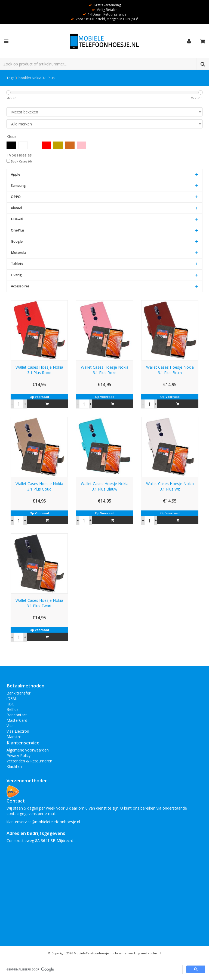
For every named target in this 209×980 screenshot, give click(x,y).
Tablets (17, 264)
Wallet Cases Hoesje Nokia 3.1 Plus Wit (170, 486)
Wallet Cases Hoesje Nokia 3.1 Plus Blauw (105, 486)
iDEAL (12, 698)
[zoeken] (93, 970)
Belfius (13, 709)
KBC (10, 704)
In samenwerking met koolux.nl (138, 953)
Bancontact (17, 715)
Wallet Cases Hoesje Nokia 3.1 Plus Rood (39, 370)
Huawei (17, 219)
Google (17, 241)
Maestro (14, 737)
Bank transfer (19, 693)
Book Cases (21, 161)
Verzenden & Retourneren (29, 761)
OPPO (16, 197)
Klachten (14, 766)
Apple (16, 174)
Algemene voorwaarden (28, 750)
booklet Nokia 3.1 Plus (37, 78)
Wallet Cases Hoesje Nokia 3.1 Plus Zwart (39, 603)
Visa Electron (18, 731)
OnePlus (18, 230)
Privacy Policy (19, 755)
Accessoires (20, 286)
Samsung (18, 186)
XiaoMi (16, 208)
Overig (16, 275)
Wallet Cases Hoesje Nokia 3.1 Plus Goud (39, 486)
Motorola (19, 253)
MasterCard (17, 720)
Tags (10, 78)
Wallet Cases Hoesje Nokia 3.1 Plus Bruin (170, 370)
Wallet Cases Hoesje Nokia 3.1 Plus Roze (105, 370)
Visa (10, 726)
